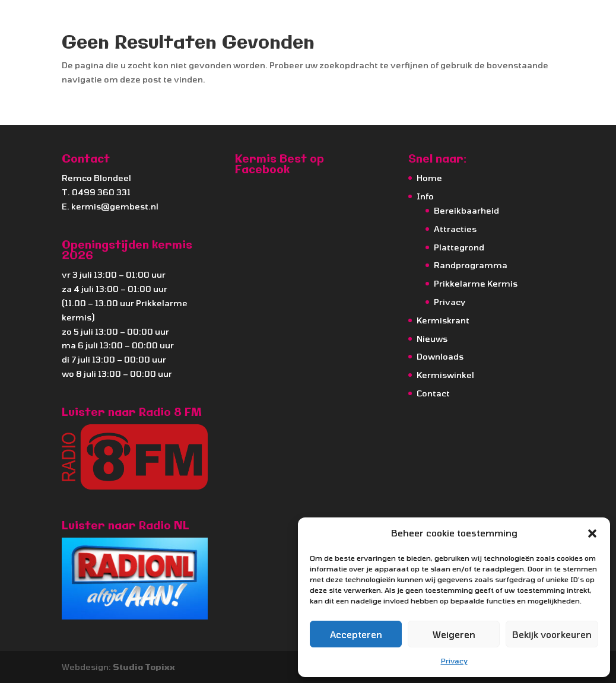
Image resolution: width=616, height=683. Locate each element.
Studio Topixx (144, 667)
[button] (592, 533)
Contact (433, 393)
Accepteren (356, 634)
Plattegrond (459, 247)
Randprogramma (471, 265)
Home (429, 178)
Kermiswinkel (445, 375)
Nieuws (432, 339)
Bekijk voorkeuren (552, 634)
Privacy (454, 660)
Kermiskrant (443, 320)
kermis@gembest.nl (115, 206)
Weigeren (454, 634)
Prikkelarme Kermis (476, 283)
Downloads (440, 356)
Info (425, 196)
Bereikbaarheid (466, 210)
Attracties (455, 229)
